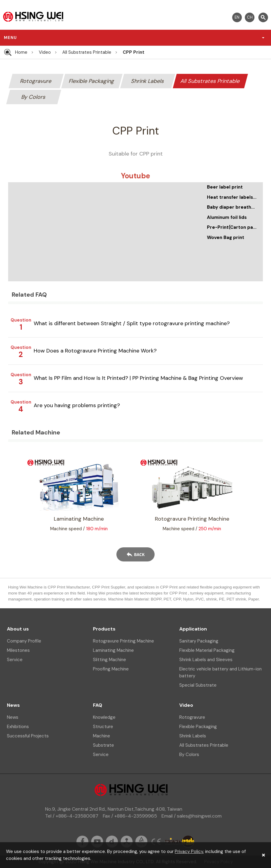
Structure (103, 727)
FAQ (98, 705)
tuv (141, 842)
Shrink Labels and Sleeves (206, 660)
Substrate (103, 745)
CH (250, 17)
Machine (102, 736)
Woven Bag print (226, 237)
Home (21, 52)
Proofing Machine (111, 669)
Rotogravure (36, 81)
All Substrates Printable (87, 52)
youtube (97, 842)
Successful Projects (28, 736)
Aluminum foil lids (227, 217)
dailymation (112, 842)
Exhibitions (18, 727)
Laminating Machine (113, 650)
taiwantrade (180, 842)
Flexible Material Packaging (207, 650)
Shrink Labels (148, 81)
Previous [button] (16, 494)
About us (18, 629)
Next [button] (255, 494)
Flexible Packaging (92, 81)
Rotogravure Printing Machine (123, 641)
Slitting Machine (109, 660)
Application (193, 629)
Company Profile (24, 641)
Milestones (18, 650)
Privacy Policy (189, 851)
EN (237, 17)
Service (15, 660)
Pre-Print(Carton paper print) (232, 227)
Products (104, 629)
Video (45, 52)
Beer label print (225, 187)
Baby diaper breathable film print (232, 207)
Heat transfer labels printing (232, 197)
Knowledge (104, 717)
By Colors (34, 97)
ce (156, 842)
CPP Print (134, 52)
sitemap (127, 842)
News (13, 705)
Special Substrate (198, 685)
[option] (192, 495)
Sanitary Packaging (199, 641)
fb (82, 842)
